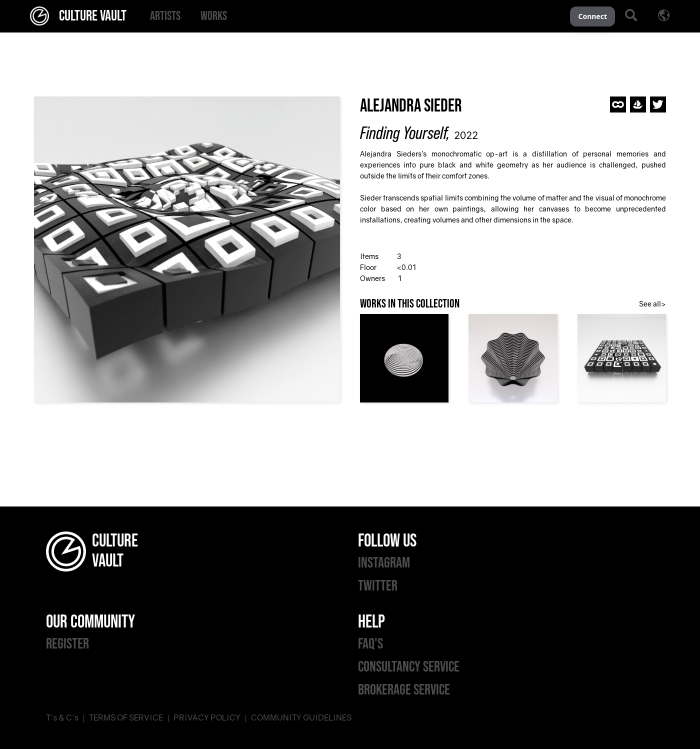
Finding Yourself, (405, 132)
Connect (592, 16)
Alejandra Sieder (411, 106)
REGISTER (67, 644)
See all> (652, 304)
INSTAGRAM (384, 563)
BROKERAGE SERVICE (404, 690)
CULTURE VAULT (78, 16)
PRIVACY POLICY (207, 717)
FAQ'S (370, 644)
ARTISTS (165, 16)
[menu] (355, 16)
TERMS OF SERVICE (126, 717)
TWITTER (378, 586)
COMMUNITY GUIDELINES (301, 717)
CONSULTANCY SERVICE (409, 667)
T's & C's (62, 717)
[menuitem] (165, 16)
